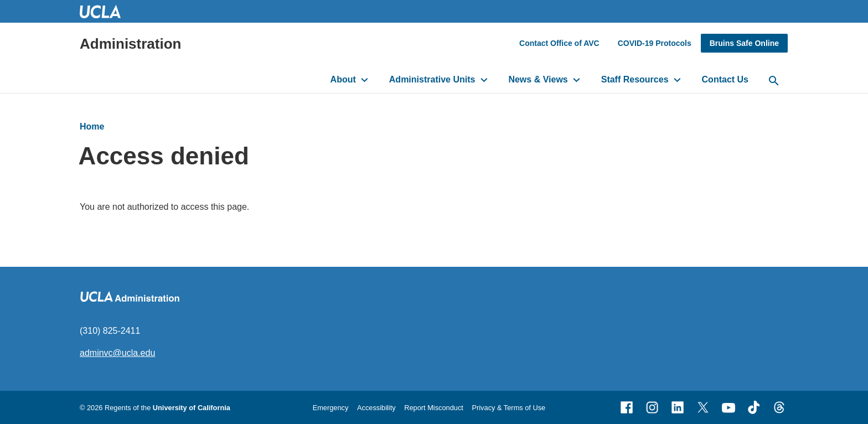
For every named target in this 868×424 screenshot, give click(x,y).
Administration (130, 44)
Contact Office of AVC (559, 43)
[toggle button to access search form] (774, 81)
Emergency (331, 408)
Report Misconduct (434, 408)
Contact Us (725, 79)
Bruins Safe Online (744, 43)
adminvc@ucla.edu (117, 353)
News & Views (538, 79)
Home (92, 126)
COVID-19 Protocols (655, 43)
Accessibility (376, 408)
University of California (192, 408)
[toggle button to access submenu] (365, 80)
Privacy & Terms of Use (508, 408)
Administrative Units (432, 79)
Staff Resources (635, 79)
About (343, 79)
